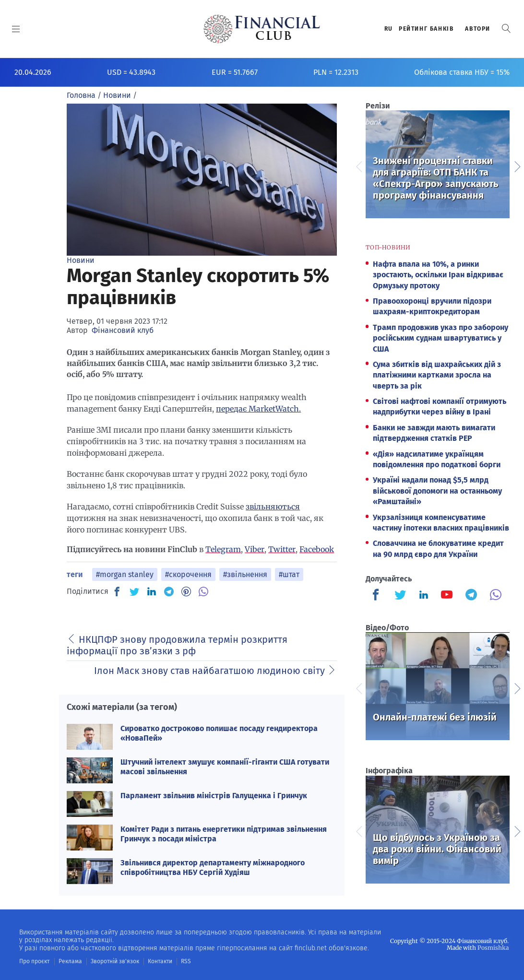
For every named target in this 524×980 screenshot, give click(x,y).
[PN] (186, 591)
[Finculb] (378, 596)
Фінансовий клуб (123, 330)
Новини (81, 260)
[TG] (169, 591)
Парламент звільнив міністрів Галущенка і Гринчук (214, 796)
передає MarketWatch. (258, 409)
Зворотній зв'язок (115, 961)
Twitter (282, 549)
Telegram (223, 549)
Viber (255, 549)
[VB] (203, 591)
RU (389, 29)
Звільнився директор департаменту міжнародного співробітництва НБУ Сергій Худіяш (213, 867)
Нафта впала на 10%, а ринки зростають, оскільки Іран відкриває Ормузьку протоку (438, 275)
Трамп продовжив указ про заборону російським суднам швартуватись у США (441, 338)
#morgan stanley (125, 574)
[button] (506, 29)
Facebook (317, 549)
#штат (289, 574)
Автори (478, 29)
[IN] (152, 592)
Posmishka (493, 948)
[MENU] (16, 29)
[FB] (117, 591)
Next (517, 165)
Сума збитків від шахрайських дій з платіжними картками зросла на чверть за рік (437, 375)
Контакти (160, 961)
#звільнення (245, 574)
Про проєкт (34, 961)
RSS (186, 961)
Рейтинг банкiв (426, 29)
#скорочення (188, 574)
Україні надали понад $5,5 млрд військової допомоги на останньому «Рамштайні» (437, 491)
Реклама (70, 961)
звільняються (273, 507)
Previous (358, 165)
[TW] (134, 591)
